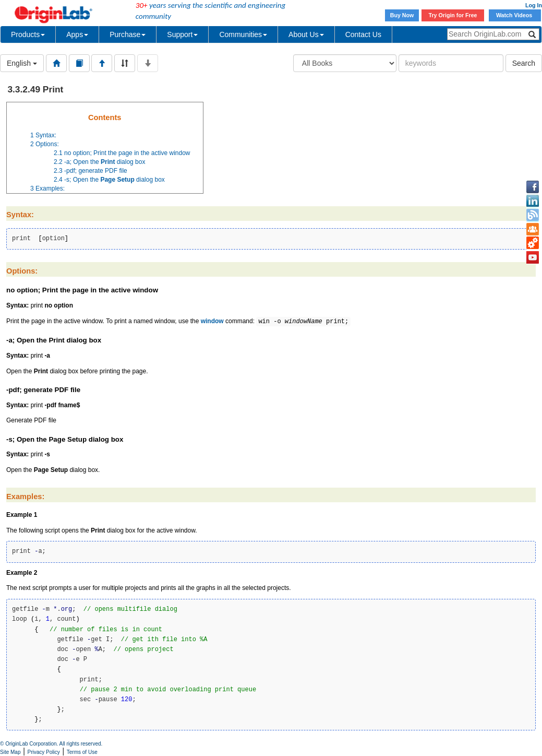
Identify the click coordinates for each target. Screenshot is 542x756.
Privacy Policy (44, 752)
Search (524, 63)
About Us (306, 34)
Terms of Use (82, 752)
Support (182, 34)
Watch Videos (515, 15)
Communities (243, 34)
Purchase (128, 34)
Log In (534, 5)
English (22, 63)
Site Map (10, 752)
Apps (77, 34)
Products (28, 34)
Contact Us (363, 34)
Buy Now (402, 15)
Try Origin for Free (453, 15)
